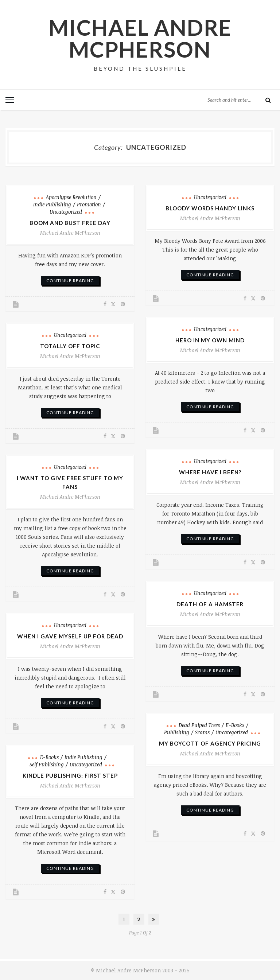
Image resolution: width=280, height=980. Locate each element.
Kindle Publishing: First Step (70, 775)
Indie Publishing (52, 204)
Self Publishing (47, 764)
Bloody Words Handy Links (210, 208)
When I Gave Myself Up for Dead (70, 636)
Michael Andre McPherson (140, 38)
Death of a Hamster (210, 604)
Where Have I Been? (210, 472)
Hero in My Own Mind (210, 340)
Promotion (89, 204)
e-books (235, 725)
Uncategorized (66, 211)
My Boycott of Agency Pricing (210, 743)
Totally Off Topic (70, 346)
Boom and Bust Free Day (70, 222)
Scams (202, 732)
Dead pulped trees (199, 725)
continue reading (70, 280)
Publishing (177, 732)
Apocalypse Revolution (71, 197)
